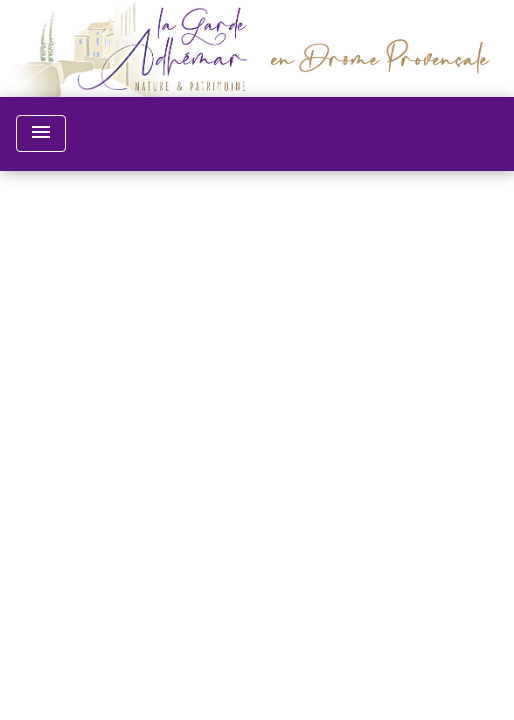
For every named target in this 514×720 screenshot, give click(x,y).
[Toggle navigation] (41, 133)
